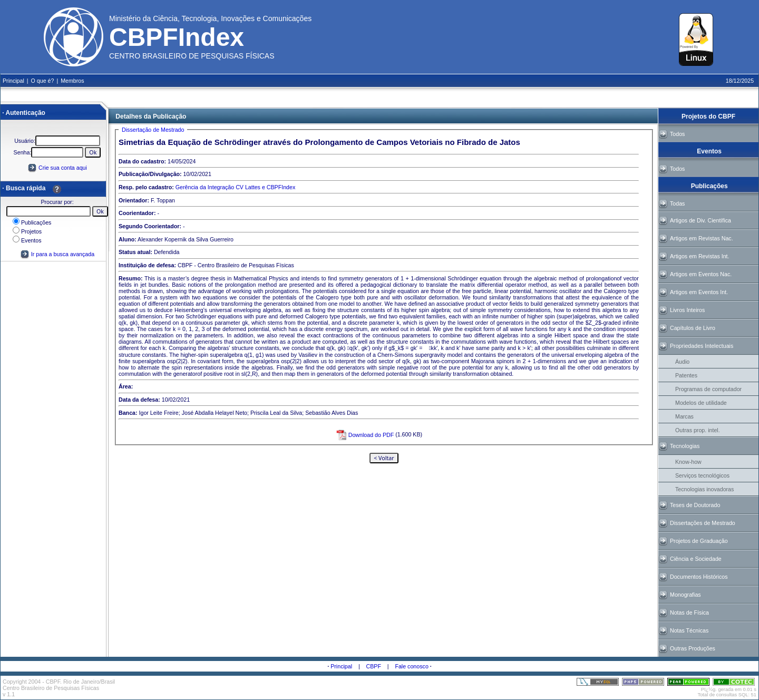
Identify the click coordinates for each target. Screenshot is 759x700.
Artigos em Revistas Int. (700, 256)
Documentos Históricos (699, 577)
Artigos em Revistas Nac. (702, 238)
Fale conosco (411, 666)
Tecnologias (685, 446)
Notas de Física (689, 612)
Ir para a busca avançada (57, 254)
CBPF (374, 666)
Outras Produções (693, 648)
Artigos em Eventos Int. (699, 292)
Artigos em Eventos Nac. (701, 274)
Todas (677, 203)
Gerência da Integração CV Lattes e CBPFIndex (235, 187)
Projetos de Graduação (699, 541)
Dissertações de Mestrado (703, 523)
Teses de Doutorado (695, 505)
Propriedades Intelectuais (702, 346)
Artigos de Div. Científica (700, 220)
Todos (677, 134)
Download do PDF (364, 435)
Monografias (685, 595)
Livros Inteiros (687, 310)
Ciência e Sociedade (696, 559)
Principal (341, 666)
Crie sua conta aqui (63, 168)
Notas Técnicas (689, 630)
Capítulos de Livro (693, 328)
